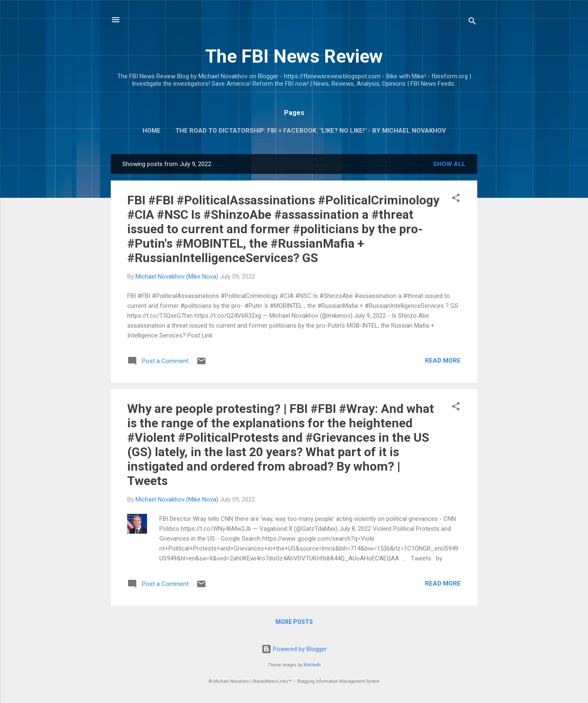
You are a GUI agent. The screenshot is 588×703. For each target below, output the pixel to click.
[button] (456, 199)
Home (152, 131)
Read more (443, 361)
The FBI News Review (294, 56)
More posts (294, 622)
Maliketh (312, 665)
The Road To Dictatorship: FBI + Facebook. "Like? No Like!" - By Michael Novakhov (311, 131)
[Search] (472, 22)
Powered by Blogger (294, 649)
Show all (449, 164)
